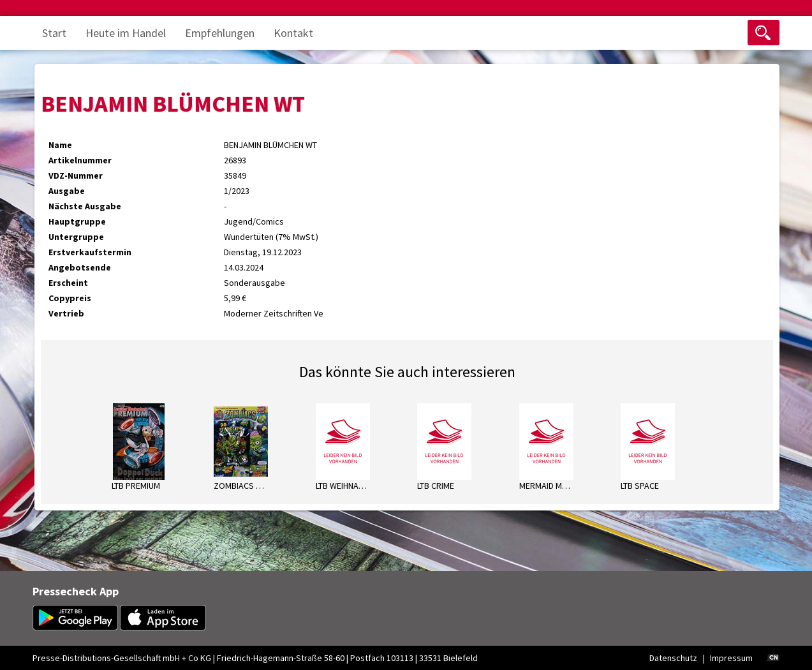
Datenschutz (673, 658)
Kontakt (293, 33)
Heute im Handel (126, 33)
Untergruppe (76, 237)
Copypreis (70, 298)
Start (54, 33)
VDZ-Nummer (76, 175)
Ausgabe (67, 191)
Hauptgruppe (77, 221)
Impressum (731, 658)
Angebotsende (80, 267)
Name (60, 145)
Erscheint (68, 283)
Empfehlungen (220, 33)
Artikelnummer (80, 160)
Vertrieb (66, 313)
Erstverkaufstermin (90, 252)
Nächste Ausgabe (85, 206)
